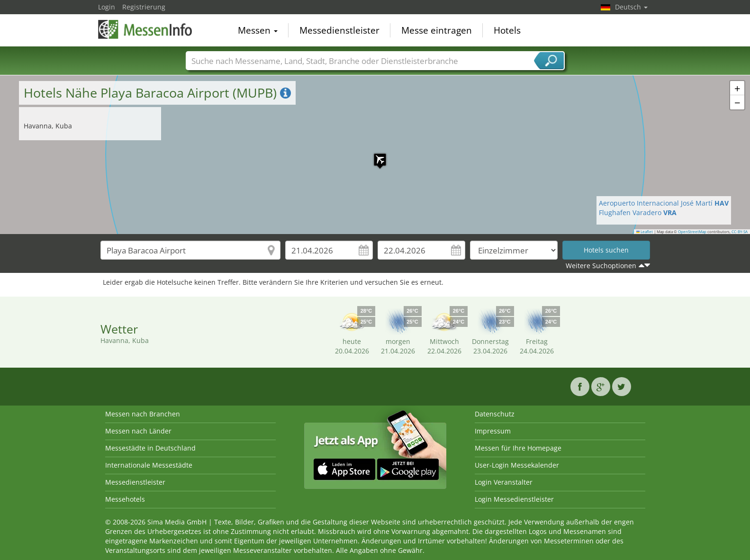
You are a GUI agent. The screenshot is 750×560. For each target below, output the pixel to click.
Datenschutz (495, 414)
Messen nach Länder (138, 431)
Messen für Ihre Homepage (518, 448)
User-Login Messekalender (517, 465)
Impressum (493, 431)
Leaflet (645, 232)
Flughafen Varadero (638, 212)
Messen (258, 30)
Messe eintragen (437, 30)
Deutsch (631, 7)
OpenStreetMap (692, 232)
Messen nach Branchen (143, 414)
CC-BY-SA (740, 232)
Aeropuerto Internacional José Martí (664, 203)
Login (107, 7)
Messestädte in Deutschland (150, 448)
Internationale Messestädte (149, 465)
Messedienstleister (339, 30)
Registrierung (144, 7)
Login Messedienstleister (514, 499)
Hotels (507, 30)
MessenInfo (145, 29)
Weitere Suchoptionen (601, 266)
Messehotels (125, 499)
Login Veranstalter (504, 482)
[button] (375, 155)
